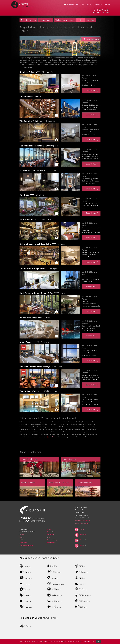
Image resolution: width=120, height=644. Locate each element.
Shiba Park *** (30, 97)
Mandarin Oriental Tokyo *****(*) (41, 367)
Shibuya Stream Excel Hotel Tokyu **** (42, 244)
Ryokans (90, 20)
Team (82, 5)
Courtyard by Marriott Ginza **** (38, 171)
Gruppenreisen (45, 20)
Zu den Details (92, 91)
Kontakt (107, 5)
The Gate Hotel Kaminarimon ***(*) (39, 146)
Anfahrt (22, 540)
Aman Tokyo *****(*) (34, 342)
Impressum (51, 534)
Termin (22, 537)
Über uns (89, 5)
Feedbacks (98, 5)
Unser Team (23, 543)
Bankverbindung (52, 540)
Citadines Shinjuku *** (37, 72)
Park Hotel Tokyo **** (35, 220)
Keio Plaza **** (32, 195)
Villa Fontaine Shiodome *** (38, 121)
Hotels (81, 20)
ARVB (49, 529)
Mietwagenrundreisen (65, 20)
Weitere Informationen (86, 641)
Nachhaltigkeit (52, 543)
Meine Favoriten (72, 5)
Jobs (49, 537)
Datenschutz (51, 532)
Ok (98, 641)
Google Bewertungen (26, 545)
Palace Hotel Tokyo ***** (36, 318)
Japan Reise (51, 437)
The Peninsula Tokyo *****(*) (39, 391)
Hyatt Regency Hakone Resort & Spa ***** (42, 293)
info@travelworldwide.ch (82, 521)
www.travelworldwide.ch (82, 523)
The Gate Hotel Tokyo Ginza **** (39, 269)
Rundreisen (31, 20)
